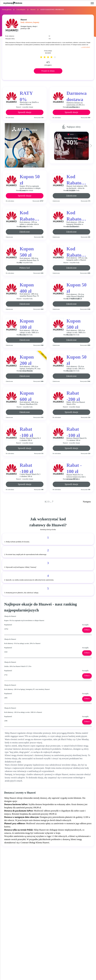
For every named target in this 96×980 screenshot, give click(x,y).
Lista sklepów (21, 10)
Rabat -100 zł (26, 432)
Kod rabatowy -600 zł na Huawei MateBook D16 (29, 403)
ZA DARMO (8, 912)
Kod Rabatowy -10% (77, 179)
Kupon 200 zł (27, 360)
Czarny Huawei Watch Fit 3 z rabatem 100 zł (30, 475)
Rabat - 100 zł (74, 468)
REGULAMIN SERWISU (61, 907)
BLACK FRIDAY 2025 (13, 917)
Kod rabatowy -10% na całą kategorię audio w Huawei (77, 259)
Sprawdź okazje (25, 112)
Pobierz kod (25, 268)
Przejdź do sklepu (48, 71)
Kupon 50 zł (30, 179)
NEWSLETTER (10, 943)
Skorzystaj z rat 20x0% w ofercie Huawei (29, 103)
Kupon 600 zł (27, 396)
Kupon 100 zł (27, 324)
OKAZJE (7, 897)
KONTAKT (8, 938)
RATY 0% (26, 96)
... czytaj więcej (86, 47)
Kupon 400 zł (27, 288)
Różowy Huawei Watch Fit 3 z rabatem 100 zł (77, 439)
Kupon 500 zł (27, 252)
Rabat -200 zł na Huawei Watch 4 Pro (76, 403)
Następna (87, 502)
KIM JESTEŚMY (57, 897)
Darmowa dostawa (77, 96)
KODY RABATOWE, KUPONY (17, 902)
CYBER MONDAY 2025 (13, 922)
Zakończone (71, 196)
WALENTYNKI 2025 (12, 927)
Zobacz (88, 630)
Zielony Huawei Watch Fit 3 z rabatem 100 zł (30, 439)
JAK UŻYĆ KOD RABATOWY (63, 902)
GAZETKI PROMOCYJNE (15, 907)
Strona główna (7, 10)
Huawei (33, 10)
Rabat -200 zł (73, 396)
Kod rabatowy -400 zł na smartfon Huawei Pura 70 (29, 295)
